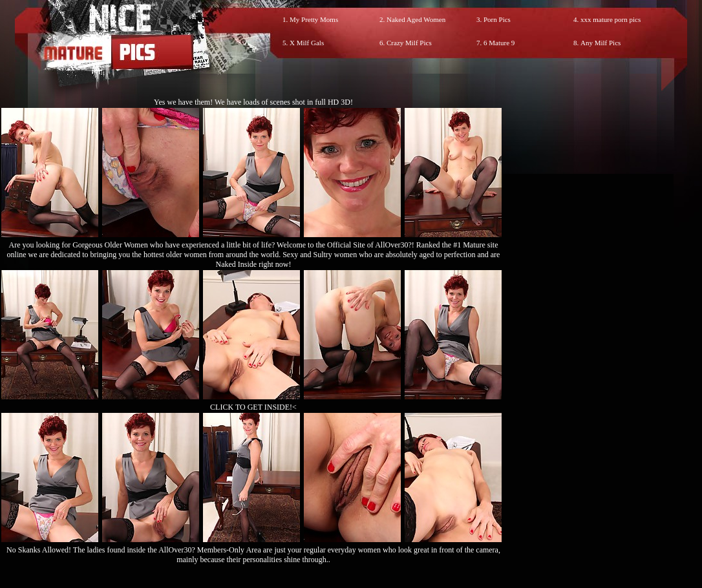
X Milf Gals (307, 43)
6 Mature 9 (499, 43)
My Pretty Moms (314, 19)
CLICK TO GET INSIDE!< (253, 407)
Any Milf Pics (601, 43)
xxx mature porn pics (611, 19)
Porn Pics (497, 19)
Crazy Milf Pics (409, 43)
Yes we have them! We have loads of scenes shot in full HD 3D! (253, 102)
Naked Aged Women (416, 19)
